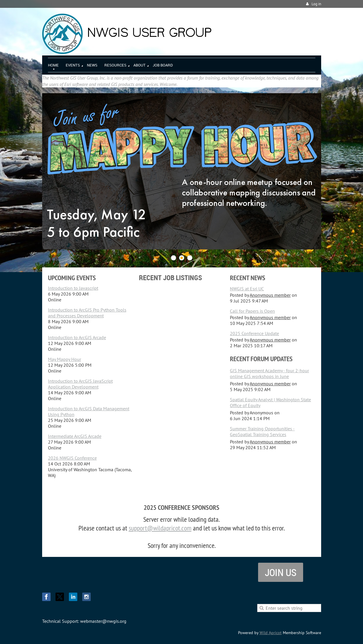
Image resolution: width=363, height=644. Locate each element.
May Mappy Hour (65, 359)
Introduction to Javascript (73, 288)
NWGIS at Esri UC (247, 289)
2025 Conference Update (254, 333)
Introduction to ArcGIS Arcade (77, 337)
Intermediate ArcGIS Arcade (75, 436)
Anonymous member (270, 295)
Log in (316, 4)
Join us (281, 572)
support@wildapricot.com (160, 528)
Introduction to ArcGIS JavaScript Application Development (80, 384)
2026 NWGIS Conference (72, 458)
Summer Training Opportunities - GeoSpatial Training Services (262, 431)
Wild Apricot (271, 633)
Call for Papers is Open (252, 311)
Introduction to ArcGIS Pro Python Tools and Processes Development (87, 313)
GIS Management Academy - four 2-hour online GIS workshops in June (269, 373)
